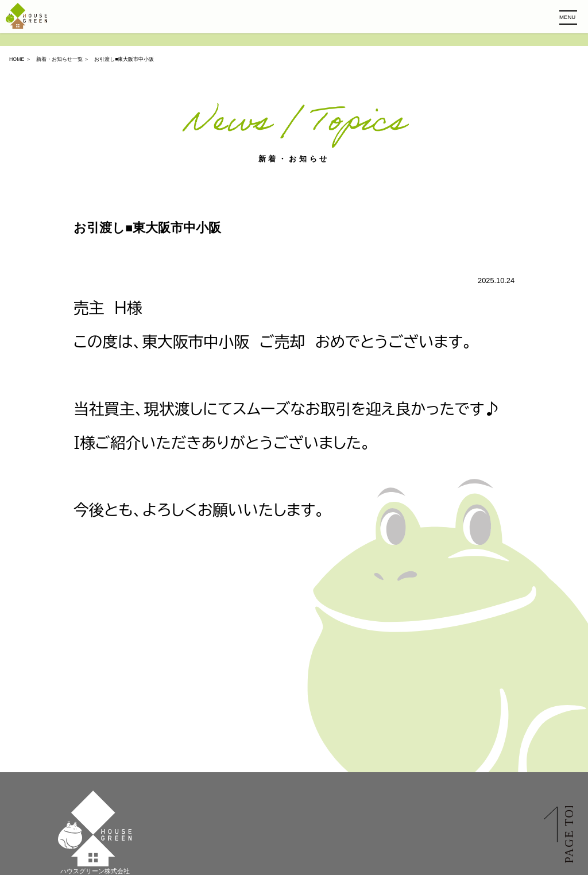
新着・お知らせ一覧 (59, 59)
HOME (17, 59)
